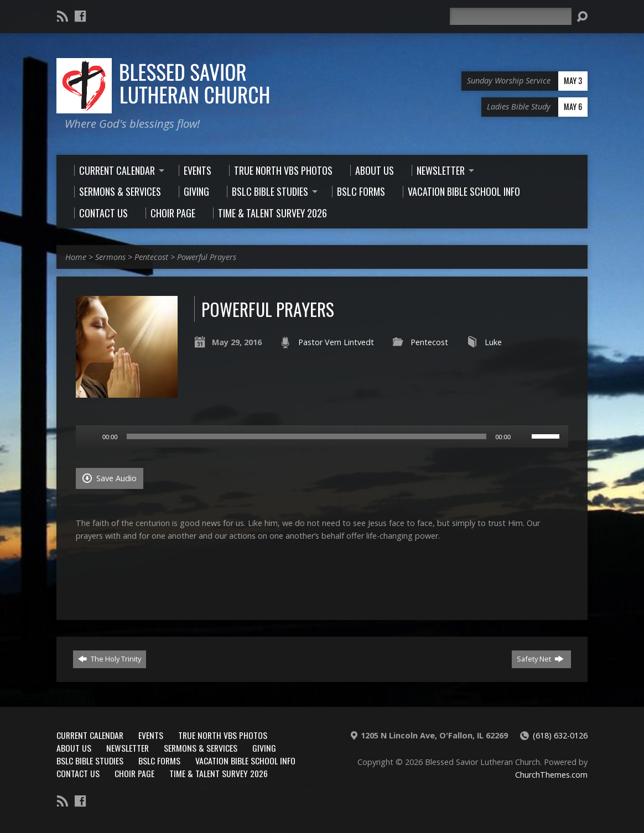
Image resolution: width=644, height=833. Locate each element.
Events (151, 735)
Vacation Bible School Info (245, 761)
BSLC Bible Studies (90, 761)
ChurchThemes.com (551, 775)
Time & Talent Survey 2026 (219, 773)
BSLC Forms (159, 761)
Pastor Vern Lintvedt (336, 342)
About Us (74, 748)
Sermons (110, 257)
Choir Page (134, 773)
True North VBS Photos (223, 735)
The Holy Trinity (110, 659)
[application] (322, 436)
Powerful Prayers (207, 257)
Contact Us (78, 773)
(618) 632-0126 (560, 735)
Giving (264, 748)
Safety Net (540, 659)
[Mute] (523, 436)
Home (76, 257)
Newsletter (128, 748)
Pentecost (151, 257)
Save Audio (110, 478)
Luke (493, 342)
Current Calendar (90, 735)
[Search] (511, 16)
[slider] (307, 436)
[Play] (90, 436)
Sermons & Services (201, 748)
